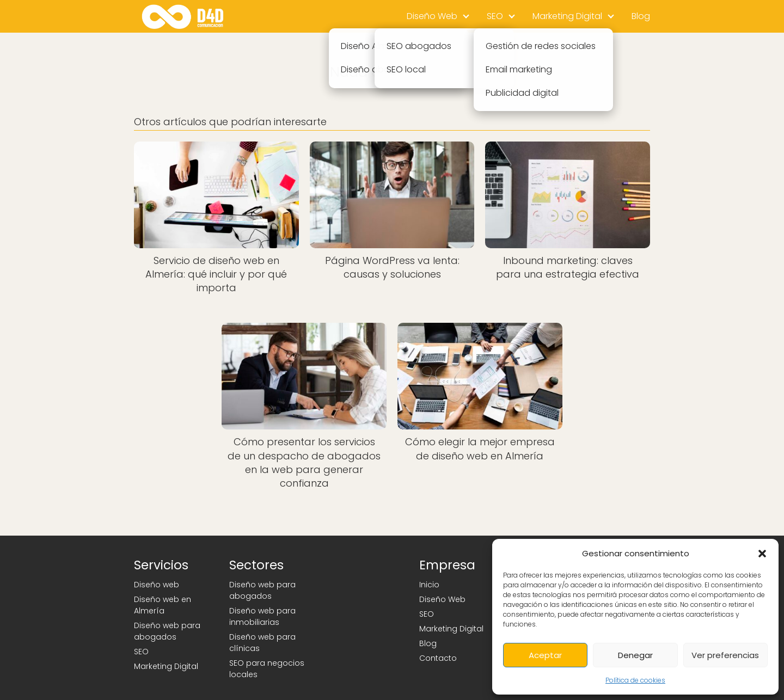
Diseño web (157, 585)
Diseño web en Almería (163, 605)
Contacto (438, 658)
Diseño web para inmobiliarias (262, 616)
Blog (641, 16)
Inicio (429, 585)
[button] (762, 554)
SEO (495, 16)
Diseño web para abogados (167, 631)
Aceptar (545, 655)
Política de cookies (635, 680)
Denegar (635, 655)
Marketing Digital (567, 16)
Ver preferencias (725, 655)
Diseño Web (432, 16)
